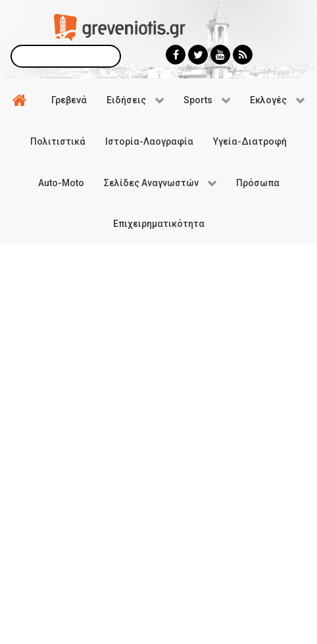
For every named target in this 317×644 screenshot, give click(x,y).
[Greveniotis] (120, 27)
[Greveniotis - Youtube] (220, 55)
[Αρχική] (22, 99)
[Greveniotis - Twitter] (198, 55)
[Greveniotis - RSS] (243, 55)
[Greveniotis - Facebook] (176, 55)
